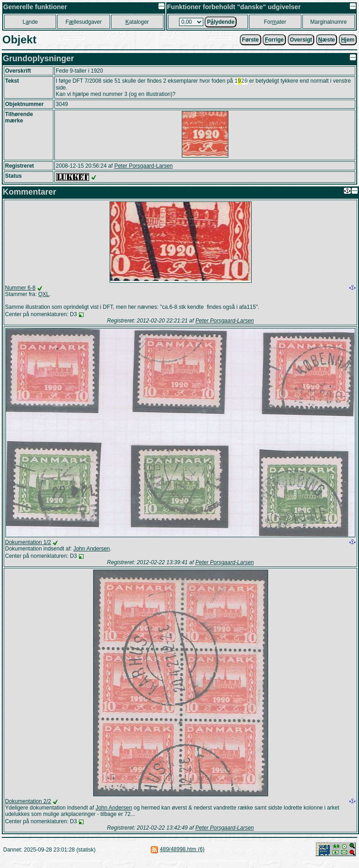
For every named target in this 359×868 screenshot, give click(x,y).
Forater (275, 22)
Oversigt (301, 40)
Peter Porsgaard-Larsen (143, 167)
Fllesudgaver (83, 22)
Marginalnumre (328, 22)
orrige (274, 40)
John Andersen (91, 550)
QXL (44, 295)
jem (348, 40)
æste (327, 40)
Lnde (30, 22)
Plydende (221, 22)
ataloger (137, 22)
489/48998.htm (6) (182, 850)
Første (251, 40)
